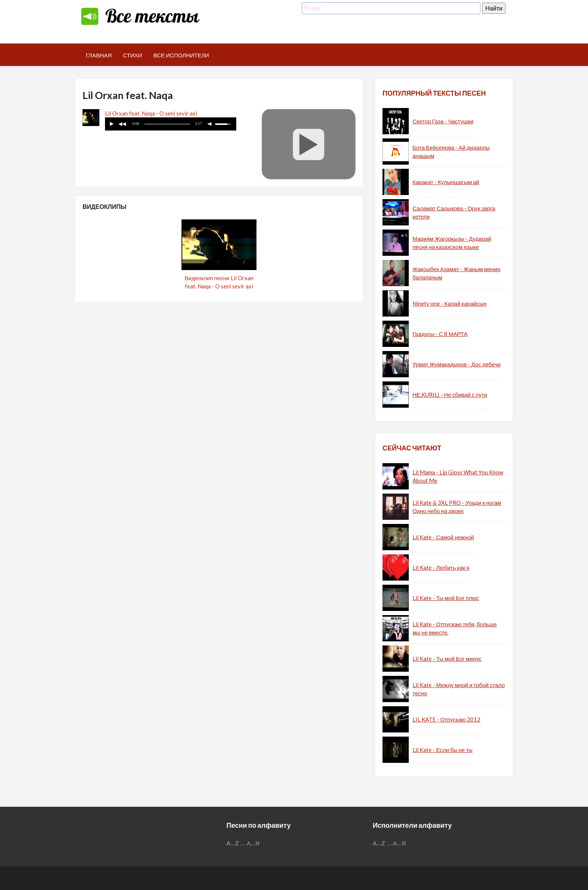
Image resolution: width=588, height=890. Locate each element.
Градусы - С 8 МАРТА (440, 334)
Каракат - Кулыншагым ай (446, 182)
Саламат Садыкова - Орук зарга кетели (454, 212)
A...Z (233, 843)
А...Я (253, 843)
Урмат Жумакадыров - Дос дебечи (457, 364)
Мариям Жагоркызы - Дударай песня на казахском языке (452, 243)
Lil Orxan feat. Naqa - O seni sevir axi (151, 113)
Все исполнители (181, 55)
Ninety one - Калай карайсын (449, 303)
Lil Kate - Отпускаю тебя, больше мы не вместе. (455, 628)
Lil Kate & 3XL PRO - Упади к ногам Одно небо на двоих (457, 507)
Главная (99, 55)
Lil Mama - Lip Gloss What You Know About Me (458, 477)
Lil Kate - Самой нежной (443, 537)
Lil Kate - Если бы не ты (442, 750)
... (243, 843)
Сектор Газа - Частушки (443, 121)
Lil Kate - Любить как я (441, 567)
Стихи (133, 55)
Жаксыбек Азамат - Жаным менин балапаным (456, 273)
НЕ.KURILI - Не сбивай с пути (450, 395)
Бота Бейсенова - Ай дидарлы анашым (451, 152)
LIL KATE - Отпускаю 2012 (446, 719)
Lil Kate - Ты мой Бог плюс (446, 598)
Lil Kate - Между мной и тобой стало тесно (459, 689)
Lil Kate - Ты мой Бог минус (447, 659)
